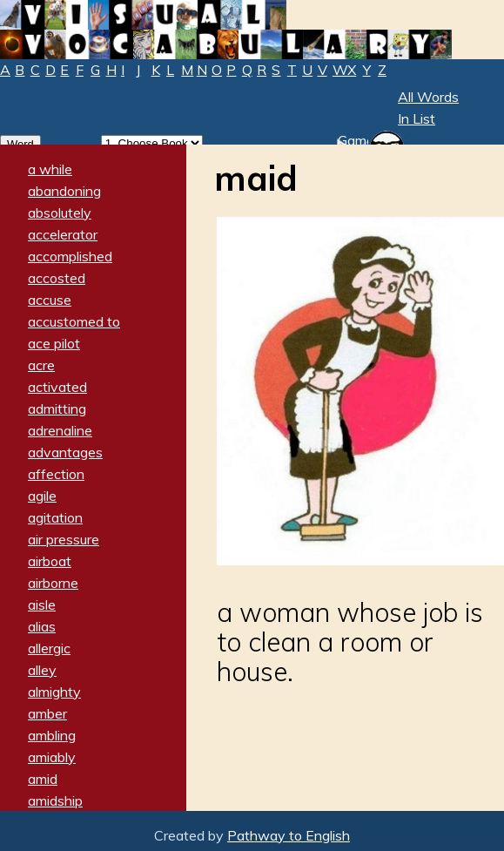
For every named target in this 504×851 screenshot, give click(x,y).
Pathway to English (289, 835)
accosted (57, 278)
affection (56, 474)
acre (41, 365)
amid (43, 779)
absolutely (60, 213)
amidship (55, 800)
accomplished (70, 256)
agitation (55, 517)
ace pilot (54, 343)
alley (42, 670)
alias (42, 626)
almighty (54, 692)
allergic (49, 648)
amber (47, 713)
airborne (53, 583)
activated (57, 387)
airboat (50, 561)
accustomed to (74, 321)
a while (50, 169)
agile (42, 496)
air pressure (64, 539)
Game (356, 140)
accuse (50, 300)
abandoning (64, 191)
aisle (42, 604)
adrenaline (60, 430)
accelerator (63, 234)
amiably (52, 757)
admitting (57, 409)
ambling (52, 735)
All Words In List (428, 108)
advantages (65, 452)
